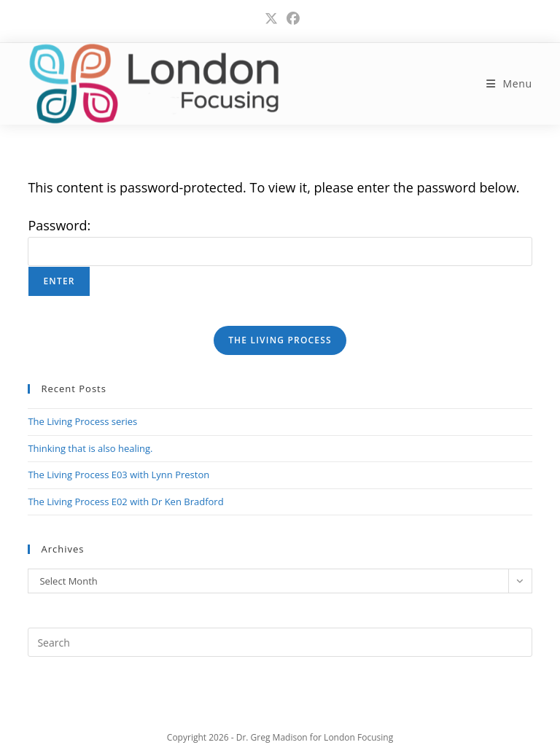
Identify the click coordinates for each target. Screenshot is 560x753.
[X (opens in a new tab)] (271, 19)
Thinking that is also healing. (90, 448)
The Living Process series (82, 421)
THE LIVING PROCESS (280, 340)
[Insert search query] (280, 642)
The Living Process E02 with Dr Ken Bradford (125, 502)
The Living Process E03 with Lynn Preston (118, 475)
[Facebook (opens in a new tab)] (291, 19)
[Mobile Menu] (509, 83)
